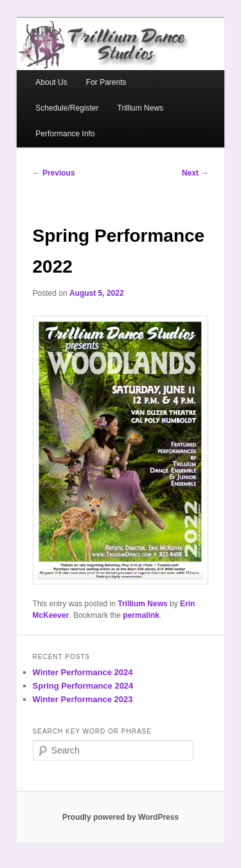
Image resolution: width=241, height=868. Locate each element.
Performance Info (65, 134)
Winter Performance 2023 (83, 699)
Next (195, 173)
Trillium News (141, 108)
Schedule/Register (67, 108)
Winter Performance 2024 (83, 672)
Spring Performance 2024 (83, 686)
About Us (51, 82)
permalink (141, 615)
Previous (54, 173)
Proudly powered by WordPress (121, 817)
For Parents (106, 82)
